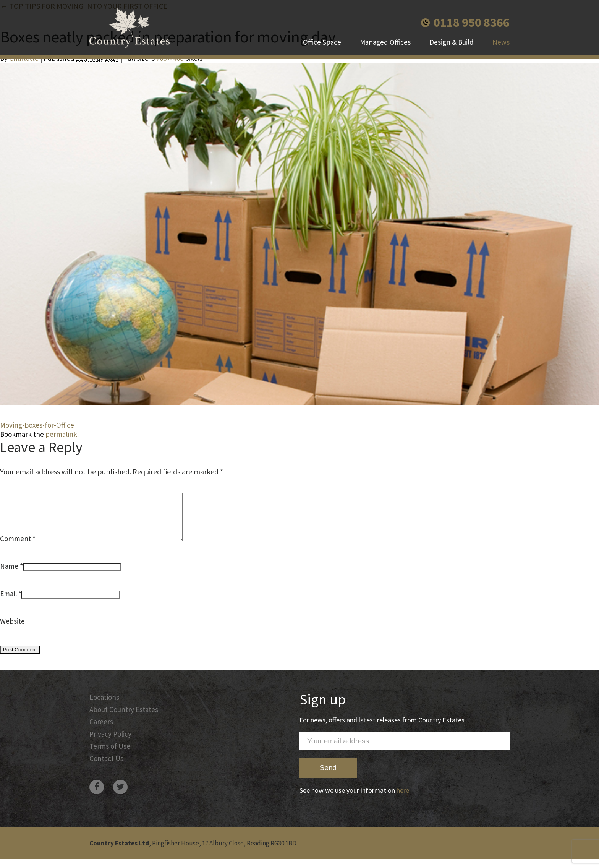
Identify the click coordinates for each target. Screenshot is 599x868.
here (403, 799)
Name (9, 575)
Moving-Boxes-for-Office (37, 425)
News (501, 42)
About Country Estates (124, 719)
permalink (61, 434)
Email (8, 603)
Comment (18, 548)
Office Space (322, 42)
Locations (104, 706)
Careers (101, 731)
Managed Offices (385, 42)
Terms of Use (110, 755)
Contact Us (106, 767)
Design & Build (452, 42)
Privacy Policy (110, 743)
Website (12, 630)
